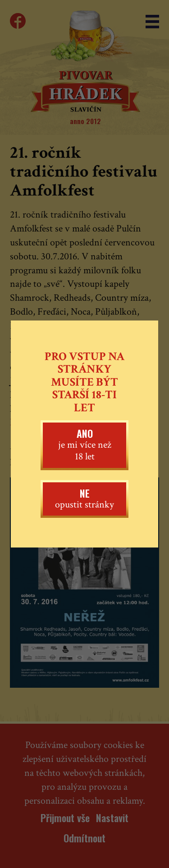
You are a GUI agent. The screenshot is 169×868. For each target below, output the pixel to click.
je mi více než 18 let (84, 445)
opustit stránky (84, 499)
